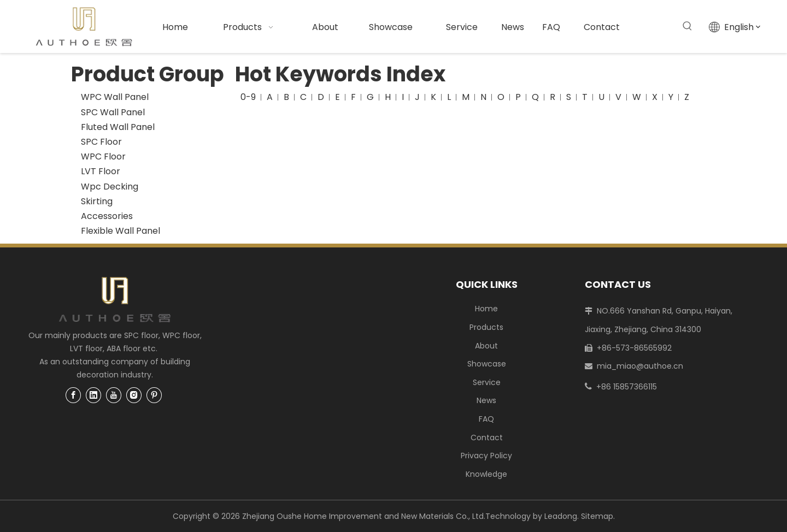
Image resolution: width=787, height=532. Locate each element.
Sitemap (597, 516)
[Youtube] (114, 395)
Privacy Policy (486, 456)
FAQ (486, 419)
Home (486, 309)
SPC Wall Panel (113, 112)
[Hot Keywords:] (688, 26)
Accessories (107, 216)
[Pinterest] (154, 395)
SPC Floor (101, 142)
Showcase (487, 364)
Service (487, 382)
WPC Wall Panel (115, 97)
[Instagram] (134, 395)
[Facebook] (73, 395)
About (486, 346)
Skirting (97, 201)
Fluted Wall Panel (118, 127)
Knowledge (486, 474)
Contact (487, 438)
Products (486, 327)
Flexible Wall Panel (121, 231)
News (486, 400)
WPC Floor (103, 156)
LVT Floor (101, 171)
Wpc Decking (110, 187)
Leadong (561, 516)
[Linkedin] (93, 395)
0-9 (248, 97)
